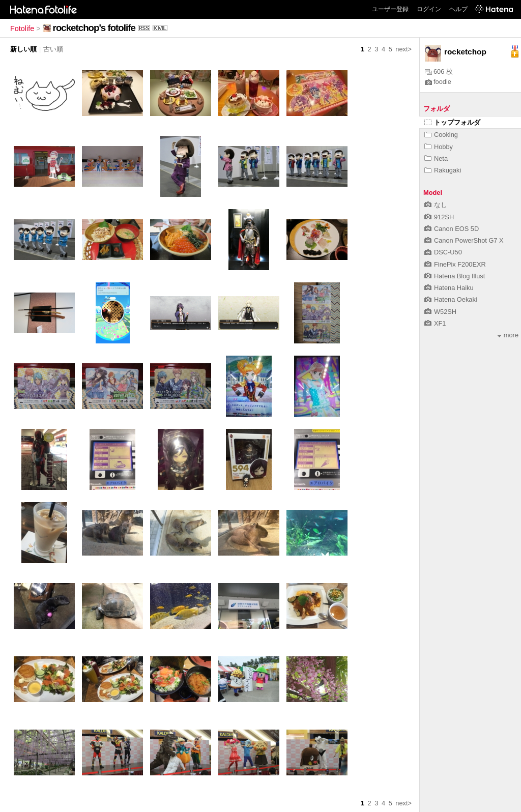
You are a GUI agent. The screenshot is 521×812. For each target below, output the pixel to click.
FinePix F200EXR (455, 264)
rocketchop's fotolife (94, 28)
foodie (438, 82)
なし (436, 205)
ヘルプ (458, 9)
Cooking (441, 135)
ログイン (429, 9)
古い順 (53, 49)
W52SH (440, 312)
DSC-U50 (443, 252)
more (508, 335)
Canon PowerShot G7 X (464, 240)
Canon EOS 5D (452, 229)
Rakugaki (443, 170)
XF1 (435, 323)
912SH (439, 217)
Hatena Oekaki (451, 299)
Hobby (439, 147)
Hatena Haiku (449, 288)
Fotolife (22, 28)
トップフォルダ (452, 122)
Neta (436, 158)
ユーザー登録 (390, 9)
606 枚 (439, 71)
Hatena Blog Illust (455, 276)
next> (403, 49)
